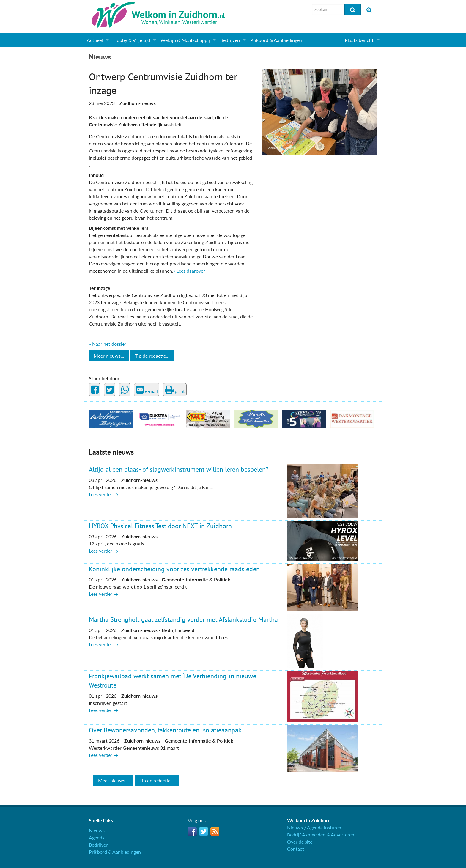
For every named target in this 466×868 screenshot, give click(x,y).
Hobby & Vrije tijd (132, 40)
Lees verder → (104, 494)
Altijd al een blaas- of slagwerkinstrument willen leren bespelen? (179, 469)
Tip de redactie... (152, 356)
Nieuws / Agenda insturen (314, 827)
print (175, 390)
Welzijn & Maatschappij (185, 40)
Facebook (192, 831)
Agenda (97, 838)
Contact (296, 849)
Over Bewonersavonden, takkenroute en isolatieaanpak (165, 730)
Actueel (95, 40)
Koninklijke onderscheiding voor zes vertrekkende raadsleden (174, 569)
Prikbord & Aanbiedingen (276, 40)
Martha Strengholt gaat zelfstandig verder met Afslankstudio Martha (183, 619)
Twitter (204, 831)
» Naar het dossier (108, 344)
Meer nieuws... (109, 356)
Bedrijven (230, 40)
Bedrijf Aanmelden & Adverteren (321, 835)
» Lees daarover (189, 271)
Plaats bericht (359, 40)
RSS (215, 831)
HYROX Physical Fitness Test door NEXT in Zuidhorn (160, 526)
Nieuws (100, 57)
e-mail (147, 390)
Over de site (300, 842)
